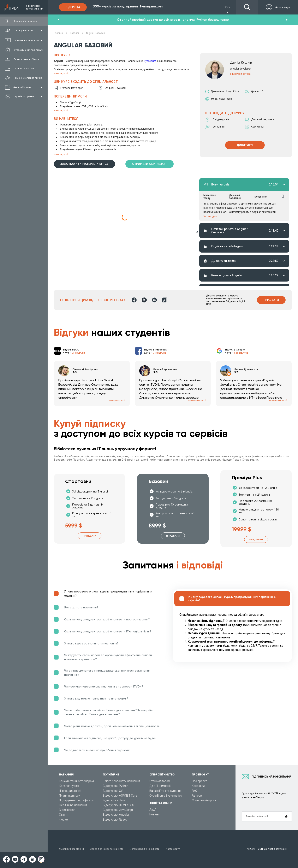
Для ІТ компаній (160, 786)
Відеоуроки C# (113, 791)
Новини (154, 814)
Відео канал (67, 810)
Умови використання (71, 849)
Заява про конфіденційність (107, 849)
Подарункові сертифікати (76, 800)
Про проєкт (199, 781)
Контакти (198, 786)
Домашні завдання (235, 197)
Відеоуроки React (115, 820)
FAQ (195, 791)
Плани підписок (70, 796)
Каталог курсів (69, 786)
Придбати (271, 300)
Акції (153, 810)
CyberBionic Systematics (166, 796)
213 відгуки (79, 353)
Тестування (260, 197)
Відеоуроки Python (116, 786)
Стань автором (160, 781)
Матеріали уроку (210, 197)
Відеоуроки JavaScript (118, 810)
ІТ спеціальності (70, 791)
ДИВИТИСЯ (245, 145)
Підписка (73, 7)
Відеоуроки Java (114, 800)
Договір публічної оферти (145, 849)
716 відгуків (160, 353)
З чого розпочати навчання (122, 781)
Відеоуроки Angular (116, 815)
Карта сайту (173, 849)
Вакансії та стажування (165, 791)
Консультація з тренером (76, 781)
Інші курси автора (240, 74)
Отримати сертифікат (150, 164)
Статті (63, 815)
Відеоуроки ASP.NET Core (120, 796)
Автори (197, 796)
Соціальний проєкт (205, 800)
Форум (64, 820)
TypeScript (150, 61)
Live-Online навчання (73, 805)
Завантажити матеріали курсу (84, 164)
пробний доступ (145, 20)
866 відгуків (241, 353)
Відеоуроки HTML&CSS (118, 805)
